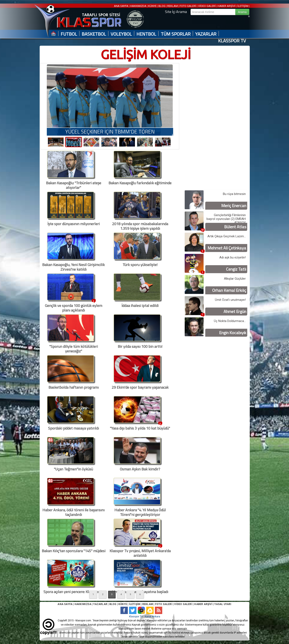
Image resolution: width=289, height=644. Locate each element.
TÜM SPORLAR (176, 34)
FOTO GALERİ (188, 6)
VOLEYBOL (121, 34)
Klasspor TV (136, 617)
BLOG (162, 6)
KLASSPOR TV (232, 41)
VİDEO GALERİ (207, 6)
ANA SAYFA (121, 6)
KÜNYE (152, 6)
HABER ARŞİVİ (227, 6)
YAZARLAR (206, 34)
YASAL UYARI (223, 604)
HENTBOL (146, 34)
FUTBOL (69, 34)
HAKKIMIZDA (138, 6)
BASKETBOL (94, 34)
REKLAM (173, 6)
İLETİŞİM (243, 6)
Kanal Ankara (152, 617)
